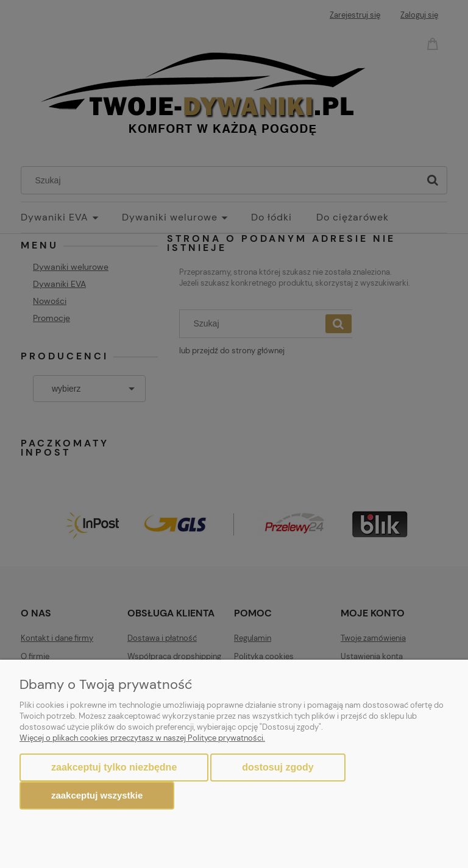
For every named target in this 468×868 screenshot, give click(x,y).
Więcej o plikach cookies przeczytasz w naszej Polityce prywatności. (142, 738)
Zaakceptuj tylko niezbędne (114, 767)
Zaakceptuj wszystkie (97, 795)
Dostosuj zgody (278, 767)
